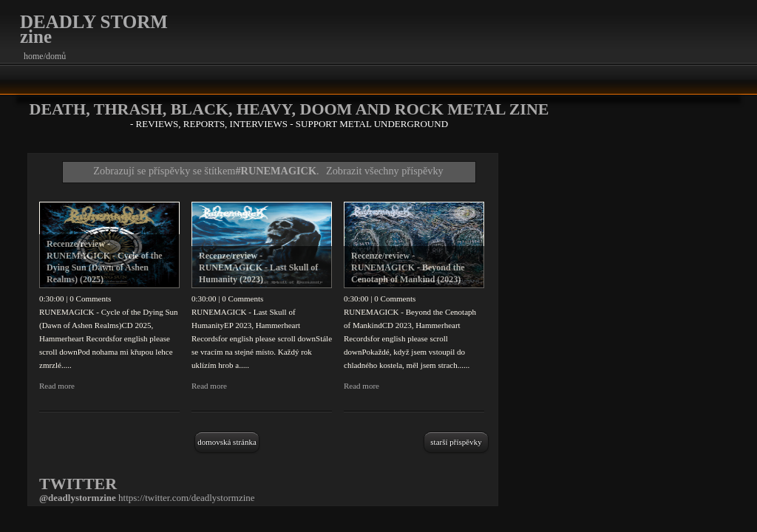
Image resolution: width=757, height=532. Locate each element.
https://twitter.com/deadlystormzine (187, 498)
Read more (57, 386)
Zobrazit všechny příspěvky (385, 171)
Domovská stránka (227, 442)
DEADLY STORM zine (94, 29)
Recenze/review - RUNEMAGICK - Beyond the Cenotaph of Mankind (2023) (408, 267)
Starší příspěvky (456, 442)
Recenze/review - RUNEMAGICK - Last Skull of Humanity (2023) (258, 267)
